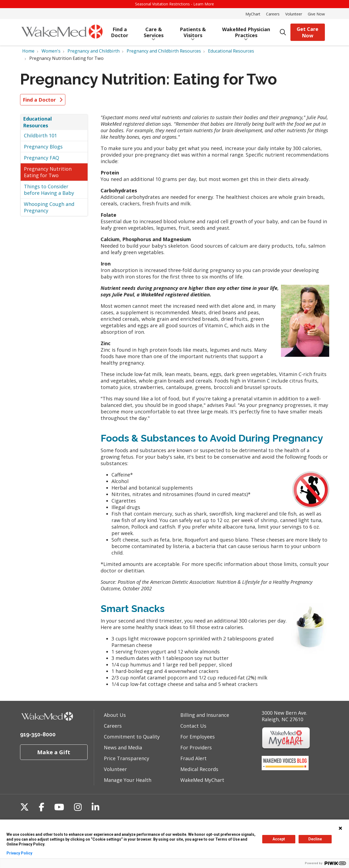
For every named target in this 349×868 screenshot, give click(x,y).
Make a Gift (54, 752)
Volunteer (294, 14)
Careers (273, 14)
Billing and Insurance (205, 715)
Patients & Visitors (193, 30)
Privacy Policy (19, 853)
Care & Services (153, 30)
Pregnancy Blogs (43, 147)
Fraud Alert (193, 758)
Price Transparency (127, 758)
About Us (115, 715)
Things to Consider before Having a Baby (49, 190)
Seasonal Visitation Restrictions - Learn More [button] (174, 4)
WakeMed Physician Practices (246, 30)
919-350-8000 (38, 734)
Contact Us (193, 726)
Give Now (316, 14)
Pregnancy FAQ (41, 158)
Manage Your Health (128, 780)
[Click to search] (283, 32)
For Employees (198, 737)
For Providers (196, 747)
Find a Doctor (120, 30)
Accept (279, 839)
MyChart (253, 14)
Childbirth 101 (40, 135)
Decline (315, 839)
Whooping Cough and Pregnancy (49, 207)
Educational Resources (37, 122)
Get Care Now (308, 32)
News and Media (123, 747)
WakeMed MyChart (202, 780)
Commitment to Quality (132, 737)
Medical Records (199, 769)
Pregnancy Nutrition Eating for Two (48, 172)
